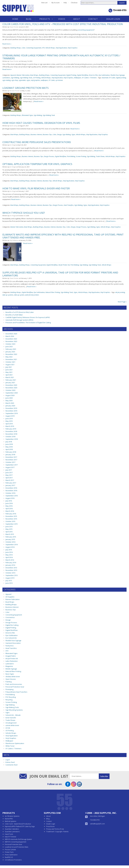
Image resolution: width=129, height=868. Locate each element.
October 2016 (10, 493)
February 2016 (11, 514)
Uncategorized (11, 723)
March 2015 (10, 534)
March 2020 (10, 403)
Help (65, 3)
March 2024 (10, 336)
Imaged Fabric (11, 656)
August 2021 (10, 365)
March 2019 (10, 426)
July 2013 (9, 581)
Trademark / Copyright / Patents (57, 832)
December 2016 (11, 488)
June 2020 (9, 398)
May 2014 (9, 555)
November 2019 (11, 411)
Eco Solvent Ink (11, 638)
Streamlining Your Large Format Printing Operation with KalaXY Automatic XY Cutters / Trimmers (61, 57)
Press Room (50, 826)
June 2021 (9, 370)
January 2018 (10, 455)
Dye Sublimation (104, 75)
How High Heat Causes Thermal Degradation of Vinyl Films (41, 123)
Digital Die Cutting (12, 625)
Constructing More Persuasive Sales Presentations (37, 142)
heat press (10, 646)
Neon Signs (10, 674)
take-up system (19, 295)
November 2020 (11, 388)
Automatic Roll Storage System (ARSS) (19, 320)
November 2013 (11, 570)
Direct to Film (93, 75)
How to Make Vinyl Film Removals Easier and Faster (36, 188)
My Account (56, 3)
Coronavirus (10, 617)
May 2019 (9, 421)
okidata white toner (13, 676)
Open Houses (11, 679)
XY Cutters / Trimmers (89, 78)
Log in (8, 760)
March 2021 (10, 377)
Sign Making (15, 78)
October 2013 (10, 573)
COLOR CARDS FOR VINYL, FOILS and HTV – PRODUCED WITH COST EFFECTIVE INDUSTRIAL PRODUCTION (63, 24)
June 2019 (9, 419)
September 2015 (12, 524)
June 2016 (9, 503)
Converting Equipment (34, 48)
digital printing (121, 78)
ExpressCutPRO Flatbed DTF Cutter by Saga (20, 826)
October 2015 (10, 521)
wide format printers (32, 295)
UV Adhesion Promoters (13, 860)
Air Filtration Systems (12, 816)
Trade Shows (100, 156)
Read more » (7, 44)
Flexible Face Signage (117, 75)
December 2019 (11, 408)
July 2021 (9, 367)
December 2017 (11, 457)
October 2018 (10, 437)
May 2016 (9, 506)
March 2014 (10, 560)
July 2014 (9, 550)
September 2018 (12, 439)
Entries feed (10, 762)
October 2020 (10, 390)
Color (23, 48)
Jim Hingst (13, 145)
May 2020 (9, 401)
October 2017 (10, 462)
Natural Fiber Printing (53, 292)
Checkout (74, 3)
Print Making (71, 156)
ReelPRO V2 (9, 857)
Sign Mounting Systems (14, 710)
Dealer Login (51, 824)
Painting (9, 682)
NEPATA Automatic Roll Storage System (18, 839)
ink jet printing (120, 292)
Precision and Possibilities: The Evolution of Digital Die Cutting (28, 323)
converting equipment (86, 30)
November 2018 (11, 434)
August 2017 (10, 467)
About (48, 816)
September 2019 (12, 413)
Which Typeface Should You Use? (24, 213)
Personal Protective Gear (15, 687)
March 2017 (10, 480)
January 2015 (10, 539)
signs (28, 80)
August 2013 (10, 578)
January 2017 (10, 485)
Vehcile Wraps (50, 48)
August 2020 (10, 395)
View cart (44, 3)
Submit (104, 776)
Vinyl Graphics (73, 48)
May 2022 (9, 357)
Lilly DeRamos (14, 240)
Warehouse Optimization (15, 743)
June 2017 (9, 473)
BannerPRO (9, 819)
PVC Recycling (11, 697)
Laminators (6, 78)
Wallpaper (78, 78)
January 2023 (10, 352)
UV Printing (37, 78)
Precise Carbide (10, 850)
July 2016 (9, 501)
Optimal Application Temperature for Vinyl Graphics (37, 164)
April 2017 (9, 478)
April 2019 (9, 424)
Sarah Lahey (13, 126)
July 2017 (9, 470)
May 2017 (9, 475)
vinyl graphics (36, 80)
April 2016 (9, 509)
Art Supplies (10, 597)
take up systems (8, 295)
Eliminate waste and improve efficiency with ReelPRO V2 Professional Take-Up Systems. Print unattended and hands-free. (63, 236)
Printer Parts (9, 852)
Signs (73, 134)
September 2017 (12, 465)
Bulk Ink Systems (11, 821)
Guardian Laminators (12, 832)
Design (59, 134)
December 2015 (11, 516)
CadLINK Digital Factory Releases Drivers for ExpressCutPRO (28, 317)
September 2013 (12, 575)
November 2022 (11, 354)
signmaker (22, 80)
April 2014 (9, 557)
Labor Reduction (12, 661)
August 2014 (10, 547)
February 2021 (11, 380)
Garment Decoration (13, 643)
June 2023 (9, 347)
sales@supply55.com (97, 824)
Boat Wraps (34, 75)
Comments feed (11, 765)
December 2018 (11, 431)
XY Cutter (52, 80)
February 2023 (11, 349)
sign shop (15, 80)
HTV (43, 48)
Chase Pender (14, 27)
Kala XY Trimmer (11, 837)
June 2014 (9, 552)
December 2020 (11, 385)
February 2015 (11, 537)
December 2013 (11, 568)
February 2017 (11, 483)
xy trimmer (59, 80)
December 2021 (11, 359)
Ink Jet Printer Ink (64, 265)
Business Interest (36, 134)
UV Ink (8, 728)
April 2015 (9, 532)
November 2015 (11, 519)
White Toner (10, 746)
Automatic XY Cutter (109, 78)
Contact (49, 821)
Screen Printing (81, 156)
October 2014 (10, 542)
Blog (48, 819)
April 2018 (9, 449)
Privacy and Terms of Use (55, 829)
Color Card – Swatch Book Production (18, 824)
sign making (7, 80)
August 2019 (10, 416)
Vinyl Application (61, 48)
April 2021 (9, 375)
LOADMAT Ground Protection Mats (26, 88)
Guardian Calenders (12, 829)
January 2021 (10, 383)
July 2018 (9, 442)
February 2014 (11, 563)
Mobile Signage (11, 669)
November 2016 (11, 491)
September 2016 (12, 496)
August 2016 (10, 498)
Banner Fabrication (23, 75)
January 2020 (10, 406)
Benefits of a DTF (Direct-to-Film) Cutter (20, 312)
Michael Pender (15, 91)
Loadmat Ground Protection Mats (17, 847)
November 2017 (11, 460)
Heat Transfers (69, 205)
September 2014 (12, 545)
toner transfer (11, 718)
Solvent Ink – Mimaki (13, 715)
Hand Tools (9, 834)
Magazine (9, 666)
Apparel (13, 75)
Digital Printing (71, 75)
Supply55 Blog (27, 10)
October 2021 (10, 362)
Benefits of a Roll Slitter (14, 315)
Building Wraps (16, 48)
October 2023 (10, 344)
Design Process (49, 156)
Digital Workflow (83, 75)
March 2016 (10, 511)
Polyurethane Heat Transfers (16, 692)
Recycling (9, 700)
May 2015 (9, 529)
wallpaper (44, 80)
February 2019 (11, 429)
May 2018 (9, 447)
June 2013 (9, 583)
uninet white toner (12, 725)
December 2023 (11, 339)
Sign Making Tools (26, 78)
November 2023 (11, 341)
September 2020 (12, 393)
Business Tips (47, 134)
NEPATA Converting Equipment (16, 842)
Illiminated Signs (27, 115)
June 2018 (9, 444)
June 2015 (9, 527)
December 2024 (11, 334)
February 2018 (11, 452)
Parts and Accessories (14, 684)
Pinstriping (9, 689)
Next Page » (122, 302)
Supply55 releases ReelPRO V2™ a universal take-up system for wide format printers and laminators (60, 274)
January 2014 (10, 565)
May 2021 (9, 372)
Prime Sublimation (11, 855)
